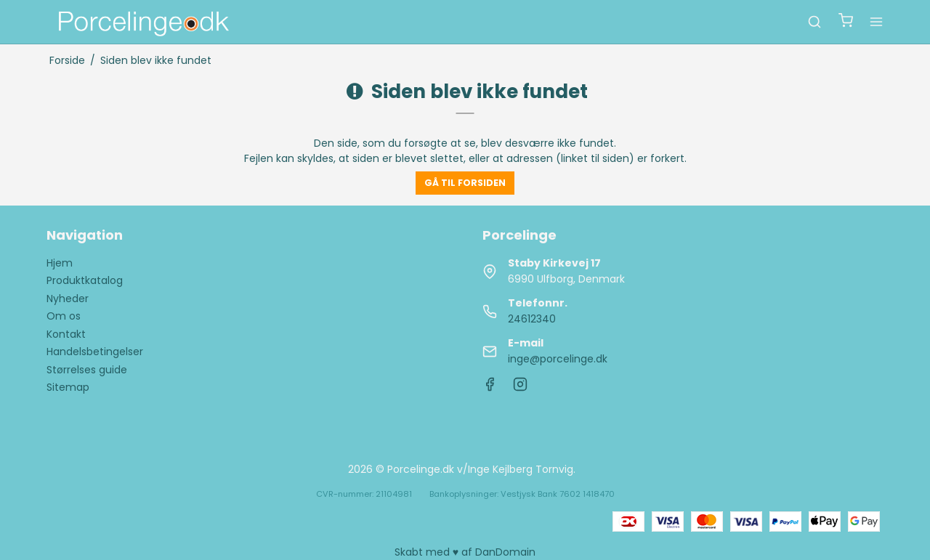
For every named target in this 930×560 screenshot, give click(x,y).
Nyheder (68, 299)
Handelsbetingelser (95, 352)
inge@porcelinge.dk (558, 359)
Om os (64, 316)
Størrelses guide (87, 370)
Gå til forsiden (465, 183)
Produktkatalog (85, 280)
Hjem (60, 263)
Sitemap (68, 387)
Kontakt (66, 334)
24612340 (532, 319)
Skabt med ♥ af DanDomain (465, 552)
